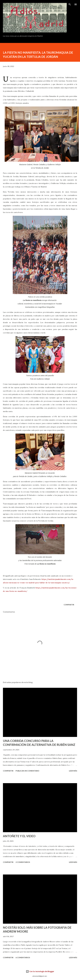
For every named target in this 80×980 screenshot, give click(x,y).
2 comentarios (23, 862)
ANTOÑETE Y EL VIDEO (19, 836)
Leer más (73, 771)
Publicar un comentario (27, 771)
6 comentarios (23, 957)
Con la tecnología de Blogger (40, 971)
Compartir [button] (69, 605)
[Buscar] (70, 4)
